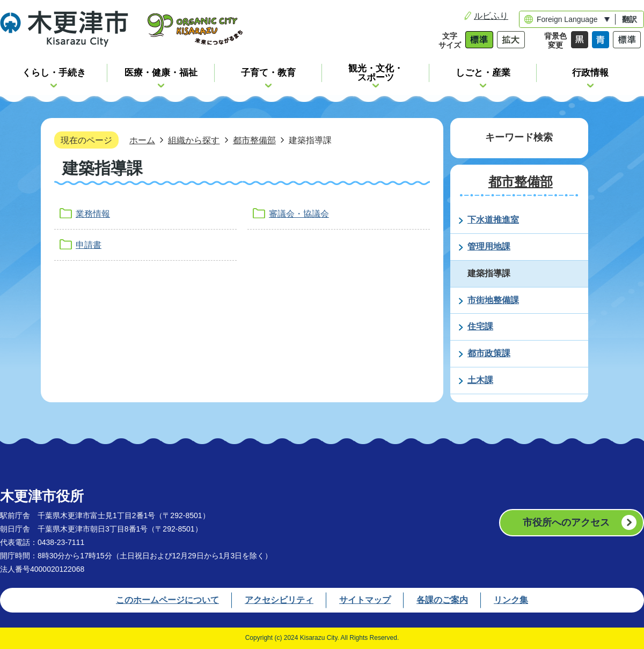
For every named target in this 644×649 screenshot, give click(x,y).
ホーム (142, 140)
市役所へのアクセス (566, 522)
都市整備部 (254, 140)
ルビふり (491, 16)
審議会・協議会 (299, 214)
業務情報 (93, 214)
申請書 (89, 245)
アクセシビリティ (279, 600)
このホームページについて (167, 600)
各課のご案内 (442, 600)
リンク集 (511, 600)
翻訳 (630, 19)
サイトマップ (365, 600)
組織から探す (194, 140)
